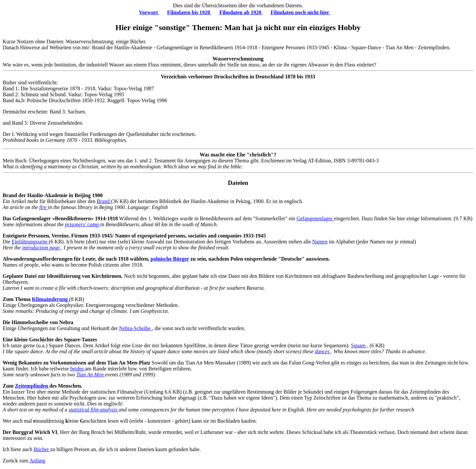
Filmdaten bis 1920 (189, 12)
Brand (104, 201)
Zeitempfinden (32, 386)
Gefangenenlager (315, 218)
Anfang (37, 461)
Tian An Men (91, 375)
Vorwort (149, 12)
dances (323, 351)
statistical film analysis (94, 410)
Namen (320, 242)
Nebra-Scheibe (135, 328)
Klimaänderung (51, 299)
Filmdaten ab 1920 (241, 12)
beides (78, 369)
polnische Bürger (170, 259)
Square (359, 345)
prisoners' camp (82, 224)
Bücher (42, 449)
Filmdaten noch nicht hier (301, 12)
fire (44, 207)
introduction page (42, 248)
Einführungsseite (30, 242)
